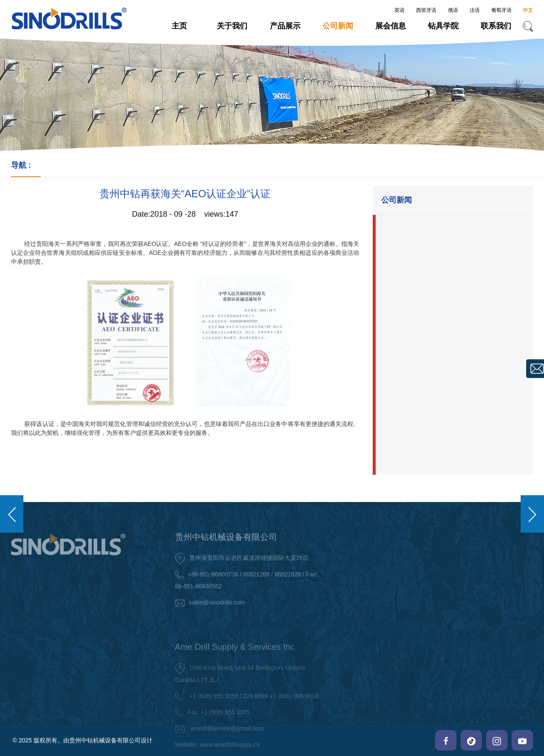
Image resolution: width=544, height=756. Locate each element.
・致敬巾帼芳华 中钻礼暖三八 (429, 349)
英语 (399, 10)
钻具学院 (443, 26)
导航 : (26, 165)
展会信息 (391, 26)
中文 (528, 10)
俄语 (453, 10)
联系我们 (496, 26)
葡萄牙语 (501, 10)
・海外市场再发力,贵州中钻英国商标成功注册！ (450, 298)
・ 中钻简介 (455, 577)
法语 (475, 10)
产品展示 (285, 26)
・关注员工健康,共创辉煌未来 (429, 374)
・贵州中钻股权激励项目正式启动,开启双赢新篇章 (453, 231)
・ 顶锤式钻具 (363, 569)
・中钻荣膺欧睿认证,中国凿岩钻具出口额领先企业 (453, 264)
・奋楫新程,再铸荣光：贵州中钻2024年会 (447, 326)
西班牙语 (426, 10)
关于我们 (232, 26)
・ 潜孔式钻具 (363, 587)
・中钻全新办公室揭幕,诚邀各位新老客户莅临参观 (453, 408)
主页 (179, 26)
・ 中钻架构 (455, 595)
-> (62, 167)
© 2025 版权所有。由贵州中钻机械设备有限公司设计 (83, 740)
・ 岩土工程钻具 (366, 604)
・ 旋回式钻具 (363, 622)
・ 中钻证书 (455, 612)
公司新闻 (338, 26)
